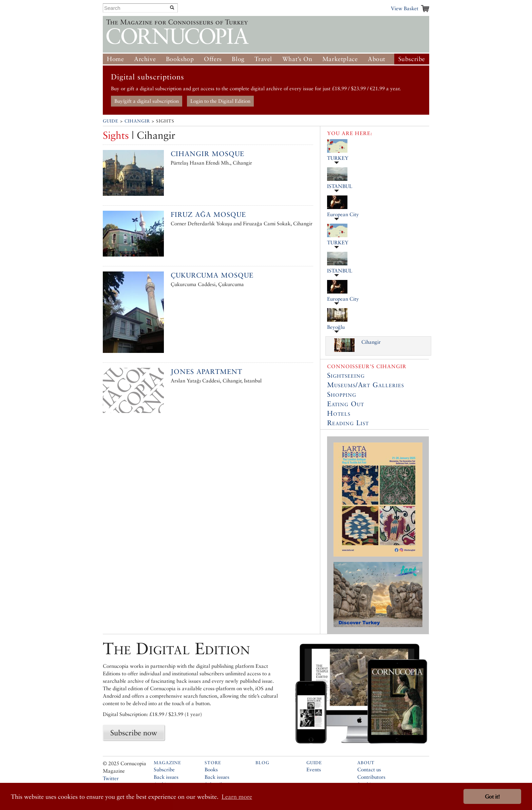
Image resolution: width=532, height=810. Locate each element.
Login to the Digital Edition (220, 101)
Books (211, 769)
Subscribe (412, 59)
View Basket (405, 8)
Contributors (371, 777)
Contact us (369, 769)
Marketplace (340, 59)
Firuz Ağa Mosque (208, 214)
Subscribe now (134, 733)
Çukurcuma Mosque (212, 275)
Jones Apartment (206, 372)
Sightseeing (346, 375)
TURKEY (338, 158)
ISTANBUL (340, 186)
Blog (238, 59)
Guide (111, 121)
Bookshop (180, 59)
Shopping (342, 394)
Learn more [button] (237, 797)
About (377, 59)
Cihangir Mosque (207, 154)
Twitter (111, 778)
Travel (263, 59)
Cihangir (137, 121)
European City (343, 214)
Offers (213, 59)
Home (115, 59)
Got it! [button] (492, 797)
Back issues (166, 777)
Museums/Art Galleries (366, 385)
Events (314, 769)
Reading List (348, 423)
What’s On (297, 59)
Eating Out (346, 404)
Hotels (339, 413)
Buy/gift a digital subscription (147, 101)
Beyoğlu (336, 327)
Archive (145, 59)
